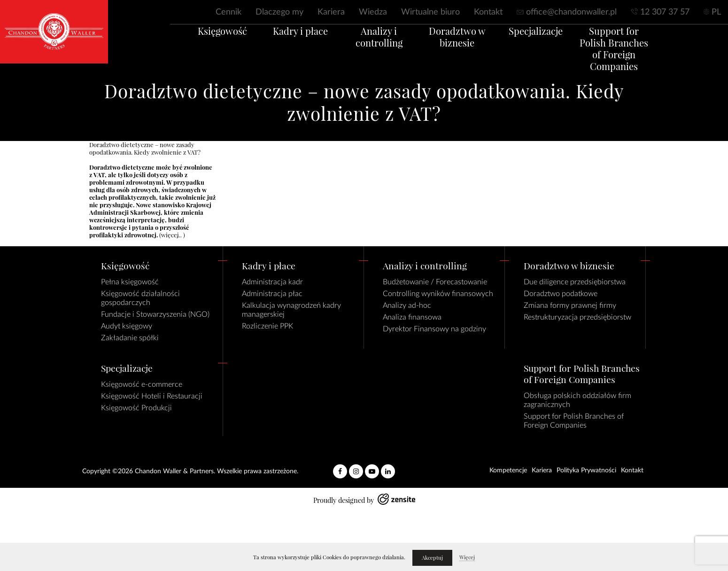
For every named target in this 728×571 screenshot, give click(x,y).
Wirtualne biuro (430, 12)
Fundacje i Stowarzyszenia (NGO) (155, 314)
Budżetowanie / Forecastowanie (435, 282)
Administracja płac (272, 294)
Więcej (467, 557)
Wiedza (373, 12)
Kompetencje (508, 470)
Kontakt (488, 12)
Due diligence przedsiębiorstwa (575, 282)
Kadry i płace (287, 42)
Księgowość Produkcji (136, 408)
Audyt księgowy (127, 326)
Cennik (228, 12)
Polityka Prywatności (586, 470)
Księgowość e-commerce (142, 384)
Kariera (331, 12)
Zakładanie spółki (130, 338)
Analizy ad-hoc (407, 305)
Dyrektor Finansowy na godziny (434, 329)
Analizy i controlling (374, 42)
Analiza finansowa (412, 317)
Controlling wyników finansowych (438, 294)
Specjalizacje (550, 42)
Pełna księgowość (130, 282)
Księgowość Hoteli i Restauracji (152, 396)
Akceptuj (432, 558)
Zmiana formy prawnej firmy (570, 305)
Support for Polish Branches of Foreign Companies (637, 54)
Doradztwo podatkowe (561, 294)
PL (716, 12)
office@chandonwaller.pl (571, 12)
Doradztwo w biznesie (462, 48)
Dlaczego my (279, 12)
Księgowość (199, 42)
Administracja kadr (272, 282)
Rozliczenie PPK (267, 326)
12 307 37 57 (665, 12)
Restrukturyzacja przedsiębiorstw (577, 317)
